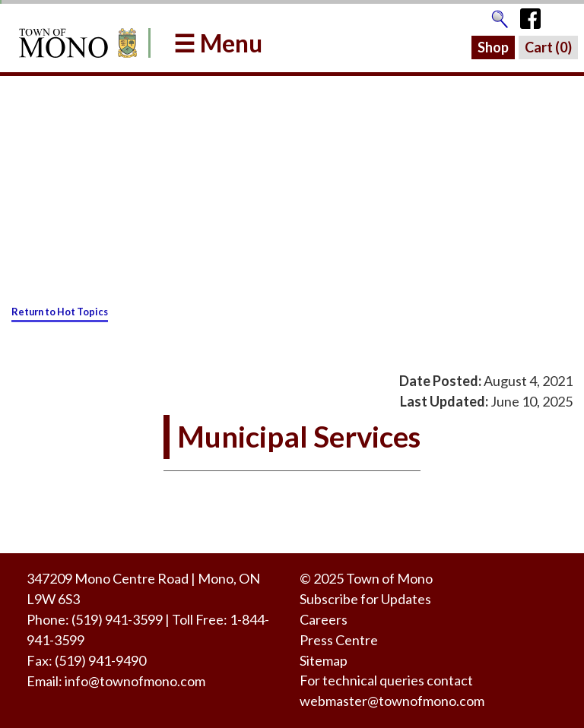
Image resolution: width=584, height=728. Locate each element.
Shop (493, 47)
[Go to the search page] (500, 15)
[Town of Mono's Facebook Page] (536, 15)
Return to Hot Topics (60, 312)
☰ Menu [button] (218, 43)
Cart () (548, 47)
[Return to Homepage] (75, 43)
